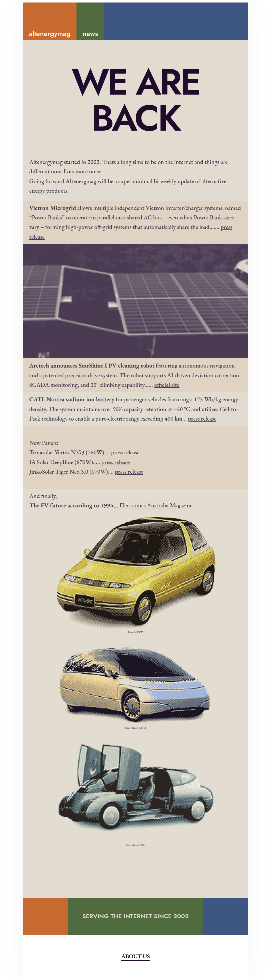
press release (202, 418)
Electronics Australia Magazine (156, 505)
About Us (135, 956)
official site (167, 385)
